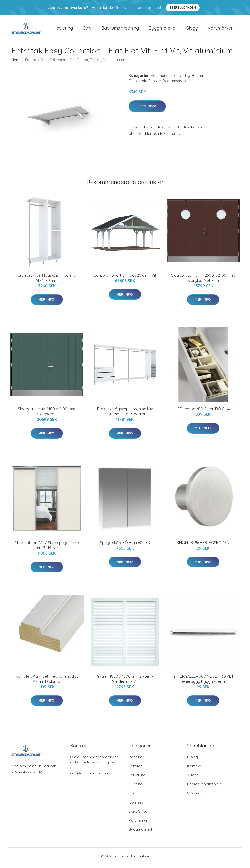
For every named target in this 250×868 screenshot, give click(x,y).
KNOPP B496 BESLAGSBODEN (203, 546)
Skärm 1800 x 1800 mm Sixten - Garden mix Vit (125, 682)
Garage (154, 84)
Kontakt (194, 769)
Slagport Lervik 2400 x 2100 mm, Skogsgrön (47, 415)
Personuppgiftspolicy (205, 788)
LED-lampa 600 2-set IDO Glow (203, 412)
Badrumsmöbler (176, 84)
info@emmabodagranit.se (92, 777)
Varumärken (221, 30)
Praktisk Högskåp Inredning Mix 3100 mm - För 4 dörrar (125, 415)
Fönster (135, 769)
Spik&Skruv (138, 815)
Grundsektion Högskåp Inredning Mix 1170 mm (47, 281)
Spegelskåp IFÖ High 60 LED (125, 546)
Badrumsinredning (120, 30)
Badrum (199, 79)
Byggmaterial (162, 30)
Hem (15, 63)
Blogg (192, 30)
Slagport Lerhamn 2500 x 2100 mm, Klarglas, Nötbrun (203, 281)
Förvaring (182, 79)
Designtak (137, 84)
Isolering (64, 30)
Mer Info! (147, 110)
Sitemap (194, 797)
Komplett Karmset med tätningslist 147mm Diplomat (47, 682)
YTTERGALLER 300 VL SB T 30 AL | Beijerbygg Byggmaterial (203, 682)
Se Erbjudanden (183, 7)
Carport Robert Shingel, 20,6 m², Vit (125, 279)
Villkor (193, 778)
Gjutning (136, 788)
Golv (87, 30)
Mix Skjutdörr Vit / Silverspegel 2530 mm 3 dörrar (47, 549)
